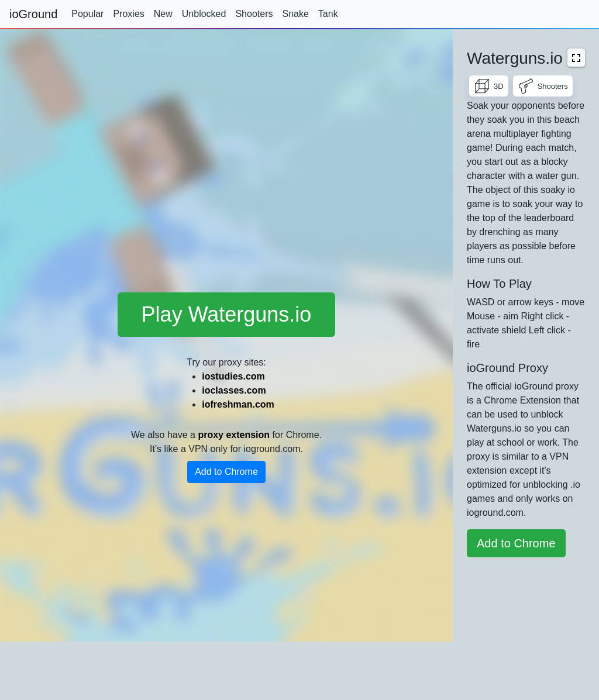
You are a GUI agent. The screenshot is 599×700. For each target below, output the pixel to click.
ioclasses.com (234, 390)
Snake (295, 14)
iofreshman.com (238, 404)
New (163, 14)
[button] (576, 58)
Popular (87, 14)
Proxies (128, 14)
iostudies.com (233, 376)
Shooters (254, 14)
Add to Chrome (226, 472)
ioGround (33, 14)
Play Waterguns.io (227, 314)
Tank (328, 14)
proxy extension (234, 435)
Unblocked (204, 14)
